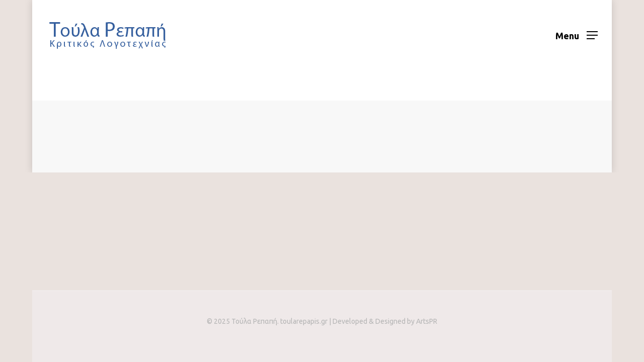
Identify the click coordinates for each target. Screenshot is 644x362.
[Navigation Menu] (577, 35)
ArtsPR (427, 321)
